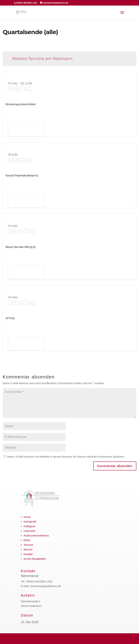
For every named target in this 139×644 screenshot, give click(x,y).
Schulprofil (30, 522)
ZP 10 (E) (10, 318)
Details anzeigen (26, 130)
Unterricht (29, 531)
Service (28, 549)
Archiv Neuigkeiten (35, 559)
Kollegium (29, 526)
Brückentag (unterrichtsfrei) (20, 104)
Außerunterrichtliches (36, 536)
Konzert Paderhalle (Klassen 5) (22, 176)
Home (27, 517)
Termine (28, 545)
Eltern (27, 540)
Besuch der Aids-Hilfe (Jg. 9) (20, 247)
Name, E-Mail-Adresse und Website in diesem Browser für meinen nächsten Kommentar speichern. (66, 457)
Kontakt (28, 554)
